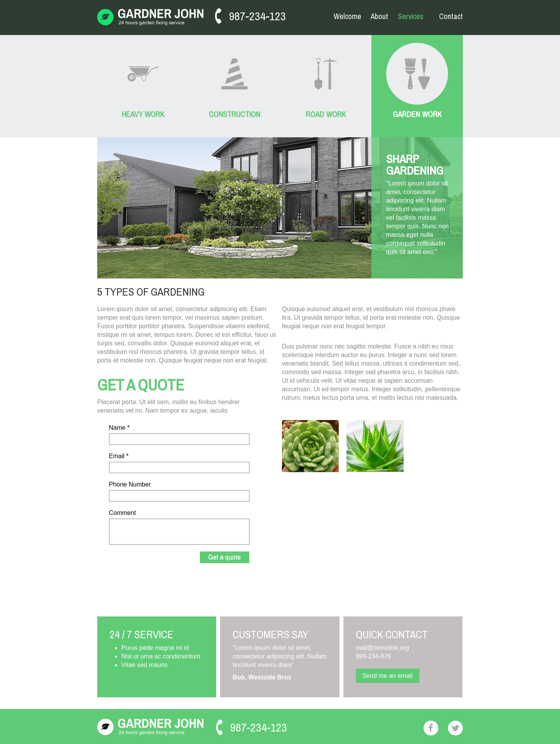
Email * (119, 456)
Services (411, 17)
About (379, 16)
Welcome (347, 16)
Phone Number (130, 484)
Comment (122, 513)
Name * (119, 428)
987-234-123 (257, 16)
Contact (451, 16)
